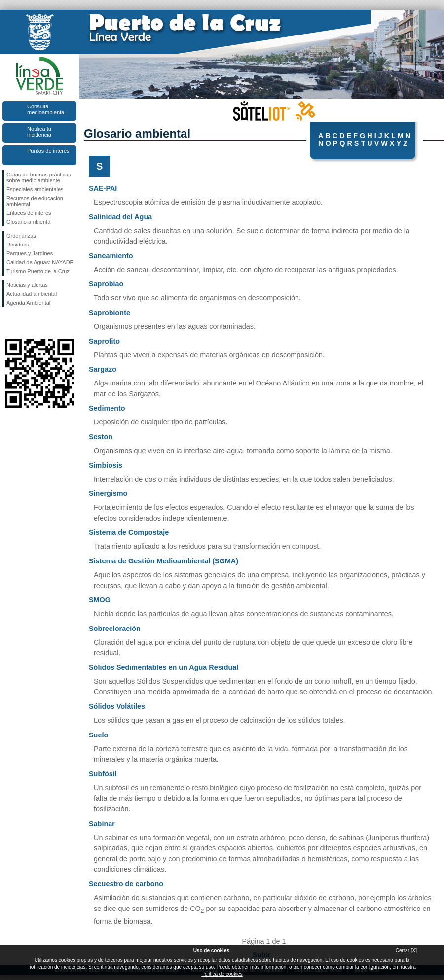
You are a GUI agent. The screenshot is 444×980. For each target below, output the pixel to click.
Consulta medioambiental (46, 109)
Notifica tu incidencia (39, 132)
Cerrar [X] (406, 951)
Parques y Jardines (30, 253)
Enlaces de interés (29, 213)
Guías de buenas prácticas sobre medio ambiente (39, 177)
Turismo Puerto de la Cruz (38, 271)
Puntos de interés (48, 151)
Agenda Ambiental (28, 303)
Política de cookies (222, 974)
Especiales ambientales (35, 189)
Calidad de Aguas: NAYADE (40, 262)
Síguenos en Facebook (8, 323)
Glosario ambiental (29, 222)
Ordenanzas (21, 236)
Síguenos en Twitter (25, 323)
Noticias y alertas (27, 285)
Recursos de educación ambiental (35, 201)
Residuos (18, 245)
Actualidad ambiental (32, 294)
